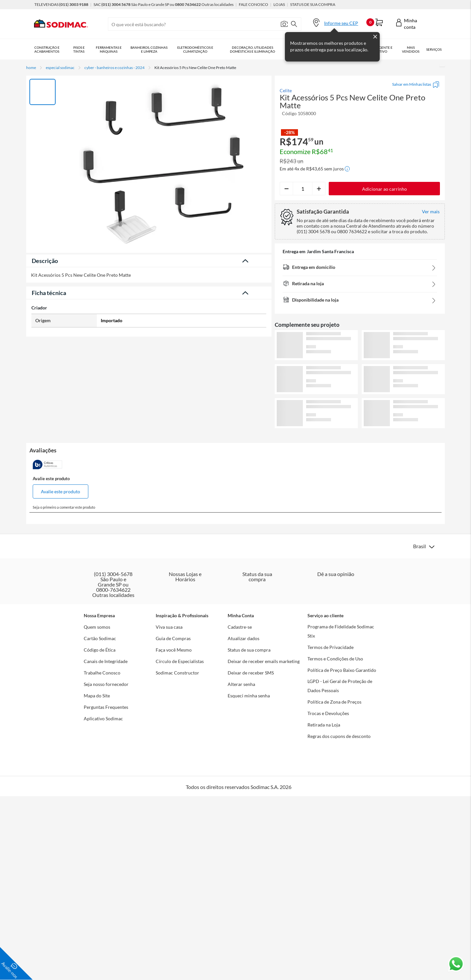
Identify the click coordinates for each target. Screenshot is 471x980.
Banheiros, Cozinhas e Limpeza (149, 49)
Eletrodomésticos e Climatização (195, 49)
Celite (286, 91)
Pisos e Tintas (79, 49)
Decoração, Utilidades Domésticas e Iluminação (253, 49)
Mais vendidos (411, 49)
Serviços (434, 49)
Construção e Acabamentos (47, 49)
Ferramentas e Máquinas (109, 49)
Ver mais (360, 439)
